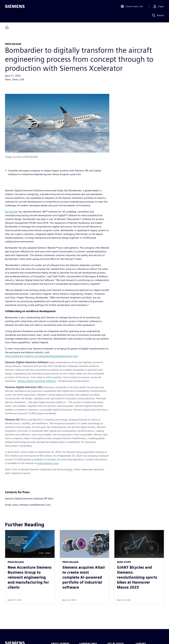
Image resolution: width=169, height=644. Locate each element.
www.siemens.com (48, 463)
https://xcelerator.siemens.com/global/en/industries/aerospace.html (42, 356)
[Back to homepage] (7, 27)
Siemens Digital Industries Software (36, 381)
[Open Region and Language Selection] (132, 7)
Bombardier (11, 212)
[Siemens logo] (15, 7)
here (70, 469)
